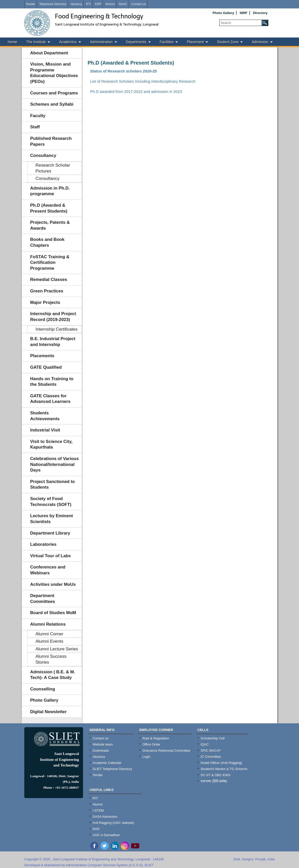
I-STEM (98, 810)
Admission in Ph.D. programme (50, 191)
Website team (103, 744)
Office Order (151, 744)
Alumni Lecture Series (57, 649)
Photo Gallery (223, 13)
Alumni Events (49, 641)
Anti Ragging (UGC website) (113, 823)
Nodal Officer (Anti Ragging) (221, 763)
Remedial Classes (49, 280)
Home (12, 42)
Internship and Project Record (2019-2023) (53, 317)
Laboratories (43, 544)
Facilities (167, 42)
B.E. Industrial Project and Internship (53, 342)
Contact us (139, 4)
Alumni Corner (49, 634)
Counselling (43, 689)
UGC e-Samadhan (106, 835)
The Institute (36, 42)
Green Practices (47, 291)
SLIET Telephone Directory (112, 769)
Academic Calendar (107, 763)
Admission (260, 42)
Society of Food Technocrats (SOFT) (51, 502)
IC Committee (211, 757)
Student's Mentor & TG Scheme (224, 769)
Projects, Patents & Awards (50, 225)
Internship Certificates (56, 329)
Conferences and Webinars (48, 570)
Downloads (101, 751)
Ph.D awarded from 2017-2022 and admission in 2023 (136, 91)
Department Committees (43, 599)
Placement (195, 42)
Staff (35, 127)
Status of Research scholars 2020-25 (124, 71)
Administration (101, 42)
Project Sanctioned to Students (53, 485)
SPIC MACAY (211, 751)
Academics (68, 42)
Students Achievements (45, 416)
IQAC (205, 744)
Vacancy (76, 4)
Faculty (38, 116)
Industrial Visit (45, 430)
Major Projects (45, 302)
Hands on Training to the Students (52, 382)
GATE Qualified (46, 367)
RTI (89, 4)
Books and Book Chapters (47, 242)
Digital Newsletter (48, 712)
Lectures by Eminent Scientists (51, 519)
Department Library (50, 533)
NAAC (123, 4)
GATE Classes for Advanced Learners (50, 399)
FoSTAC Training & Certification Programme (50, 263)
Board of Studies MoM (53, 613)
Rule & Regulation (156, 738)
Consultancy (43, 156)
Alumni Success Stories (51, 659)
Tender (31, 4)
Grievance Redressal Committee (166, 751)
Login (146, 757)
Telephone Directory (53, 4)
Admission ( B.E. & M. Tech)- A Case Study (53, 675)
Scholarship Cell (213, 738)
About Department (49, 53)
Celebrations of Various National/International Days (54, 464)
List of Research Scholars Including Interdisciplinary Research (143, 81)
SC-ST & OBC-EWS (216, 775)
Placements (42, 356)
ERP (98, 4)
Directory (260, 13)
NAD (96, 829)
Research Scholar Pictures (53, 168)
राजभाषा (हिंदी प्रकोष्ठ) (214, 781)
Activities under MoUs (53, 584)
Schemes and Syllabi (52, 104)
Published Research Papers (51, 141)
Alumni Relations (48, 624)
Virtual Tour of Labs (50, 556)
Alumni (110, 4)
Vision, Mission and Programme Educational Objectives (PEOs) (54, 73)
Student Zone (228, 42)
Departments (136, 42)
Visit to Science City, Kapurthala (51, 444)
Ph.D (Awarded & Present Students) (49, 208)
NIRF (244, 13)
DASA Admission (105, 817)
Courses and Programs (54, 93)
